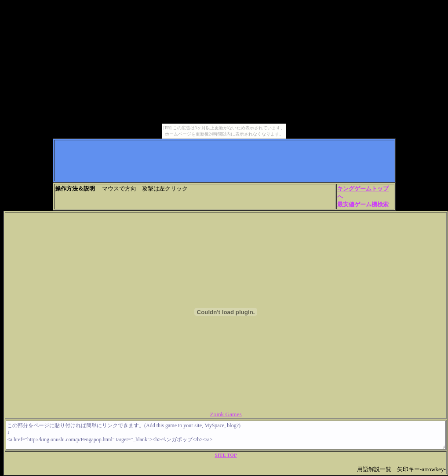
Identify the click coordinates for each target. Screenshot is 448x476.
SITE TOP (226, 455)
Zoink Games (226, 414)
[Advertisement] (224, 161)
